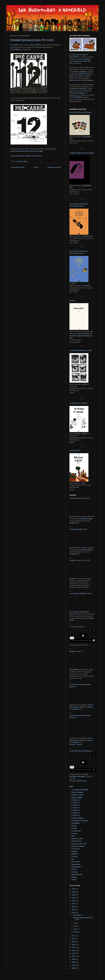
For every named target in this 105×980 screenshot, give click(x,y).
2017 (74, 936)
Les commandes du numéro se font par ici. (26, 156)
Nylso (73, 836)
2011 (74, 953)
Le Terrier (75, 857)
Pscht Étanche (88, 80)
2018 (74, 913)
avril (75, 926)
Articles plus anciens (54, 167)
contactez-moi (74, 523)
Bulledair (74, 851)
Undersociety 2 (76, 867)
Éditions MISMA (77, 798)
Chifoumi (74, 872)
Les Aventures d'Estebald (78, 594)
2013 (74, 947)
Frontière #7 (75, 815)
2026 (74, 889)
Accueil (36, 167)
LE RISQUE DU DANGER (78, 403)
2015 (74, 942)
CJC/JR (74, 826)
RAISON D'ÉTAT (85, 74)
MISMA (75, 709)
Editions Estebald (77, 818)
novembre (77, 915)
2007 (74, 965)
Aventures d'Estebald (80, 72)
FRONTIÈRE (15, 49)
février (76, 932)
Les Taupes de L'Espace (80, 821)
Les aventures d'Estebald (80, 790)
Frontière (72, 560)
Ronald (77, 61)
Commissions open (76, 529)
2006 (84, 384)
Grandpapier (76, 823)
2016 (74, 939)
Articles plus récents (18, 167)
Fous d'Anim (76, 849)
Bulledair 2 (75, 854)
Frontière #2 (75, 803)
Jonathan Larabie (77, 839)
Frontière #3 (75, 805)
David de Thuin (76, 841)
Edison (79, 745)
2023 (74, 898)
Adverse (78, 80)
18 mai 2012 (86, 286)
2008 (74, 962)
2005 (84, 483)
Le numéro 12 (15, 45)
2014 (74, 945)
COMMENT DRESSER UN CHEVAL (82, 153)
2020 (74, 907)
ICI (78, 192)
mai (75, 923)
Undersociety (76, 864)
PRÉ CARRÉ (35, 45)
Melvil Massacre (77, 875)
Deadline (74, 828)
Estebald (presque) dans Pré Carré (32, 40)
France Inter (75, 862)
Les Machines (76, 831)
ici (79, 342)
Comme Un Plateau (78, 846)
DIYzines (74, 833)
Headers (74, 877)
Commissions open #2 (77, 498)
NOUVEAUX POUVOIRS (78, 89)
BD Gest (74, 869)
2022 (74, 901)
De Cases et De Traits (79, 844)
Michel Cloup (81, 781)
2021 (74, 904)
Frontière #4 (75, 808)
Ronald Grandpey (84, 59)
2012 (74, 951)
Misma (85, 61)
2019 (74, 910)
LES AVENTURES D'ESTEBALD (81, 112)
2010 (74, 956)
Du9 (73, 859)
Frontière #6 (75, 813)
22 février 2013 (87, 236)
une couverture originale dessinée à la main (81, 336)
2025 (74, 892)
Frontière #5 (75, 810)
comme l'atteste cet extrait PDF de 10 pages (27, 151)
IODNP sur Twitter (77, 795)
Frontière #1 (75, 800)
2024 (74, 895)
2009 (74, 959)
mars (76, 929)
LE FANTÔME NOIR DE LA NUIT (81, 351)
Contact (74, 880)
